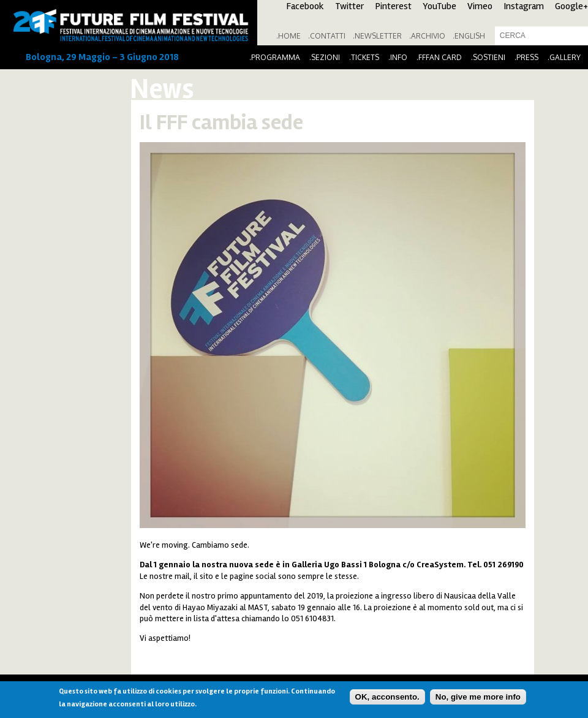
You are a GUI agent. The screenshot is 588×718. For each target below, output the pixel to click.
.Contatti (327, 36)
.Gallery (564, 57)
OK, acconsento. (387, 697)
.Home (288, 36)
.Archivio (427, 36)
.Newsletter (377, 36)
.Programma (275, 57)
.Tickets (364, 57)
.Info (398, 57)
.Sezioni (325, 57)
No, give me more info (478, 697)
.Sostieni (488, 57)
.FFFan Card (439, 57)
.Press (526, 57)
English (470, 36)
